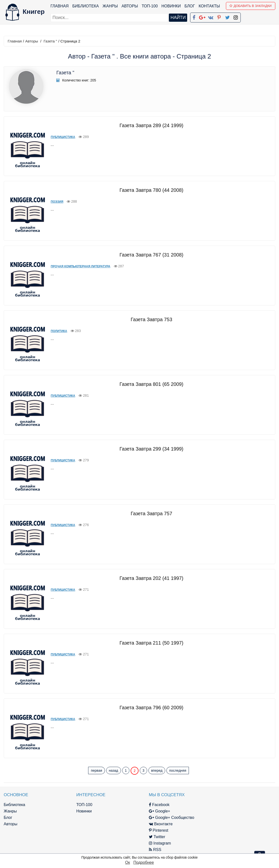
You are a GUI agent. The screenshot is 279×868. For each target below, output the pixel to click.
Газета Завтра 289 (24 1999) (149, 125)
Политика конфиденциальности (231, 811)
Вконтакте (148, 824)
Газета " (50, 41)
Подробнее (144, 862)
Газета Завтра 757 (149, 513)
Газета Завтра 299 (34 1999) (149, 449)
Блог (190, 6)
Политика (54, 331)
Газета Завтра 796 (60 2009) (149, 707)
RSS (142, 849)
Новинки (171, 6)
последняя (178, 770)
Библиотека (86, 6)
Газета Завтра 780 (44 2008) (149, 190)
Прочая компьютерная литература (76, 266)
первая (97, 770)
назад (114, 770)
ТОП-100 (150, 6)
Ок (128, 862)
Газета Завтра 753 (149, 319)
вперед (157, 770)
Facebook (146, 804)
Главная (60, 6)
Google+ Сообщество (159, 817)
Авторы (130, 6)
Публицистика (58, 137)
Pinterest (146, 830)
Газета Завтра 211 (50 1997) (149, 643)
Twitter (144, 837)
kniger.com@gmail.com (234, 804)
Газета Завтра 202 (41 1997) (149, 578)
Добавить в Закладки (251, 6)
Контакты (209, 6)
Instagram (147, 843)
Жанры (110, 6)
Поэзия (52, 201)
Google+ (147, 811)
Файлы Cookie (215, 817)
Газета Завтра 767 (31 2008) (149, 255)
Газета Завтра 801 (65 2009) (149, 384)
